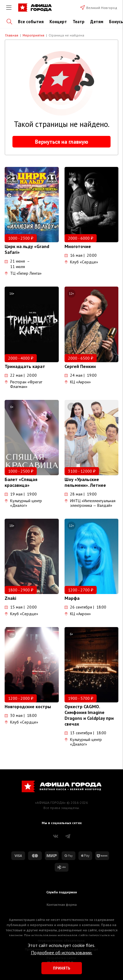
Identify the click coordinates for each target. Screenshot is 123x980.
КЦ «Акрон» (78, 382)
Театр (79, 22)
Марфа (72, 598)
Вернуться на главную (62, 142)
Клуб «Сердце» (81, 262)
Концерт (58, 22)
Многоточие (78, 246)
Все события (31, 22)
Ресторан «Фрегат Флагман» (23, 384)
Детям (97, 22)
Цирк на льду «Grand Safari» (27, 249)
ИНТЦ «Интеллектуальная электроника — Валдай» (90, 503)
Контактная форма (62, 905)
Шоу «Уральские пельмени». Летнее (85, 482)
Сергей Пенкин (80, 366)
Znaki (10, 598)
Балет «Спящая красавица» (21, 482)
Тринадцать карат (25, 366)
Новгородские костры (28, 706)
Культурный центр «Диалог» (23, 503)
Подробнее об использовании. (62, 952)
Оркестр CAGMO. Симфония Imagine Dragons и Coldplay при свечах (89, 715)
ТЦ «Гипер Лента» (23, 273)
